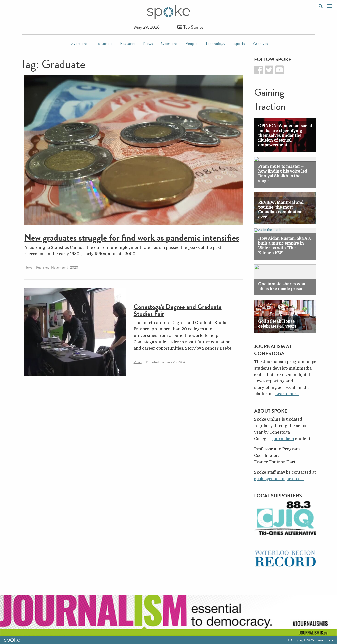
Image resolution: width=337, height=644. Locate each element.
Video (138, 362)
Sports (239, 43)
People (191, 43)
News (148, 43)
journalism (283, 439)
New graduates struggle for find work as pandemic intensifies (132, 237)
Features (128, 43)
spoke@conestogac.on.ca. (279, 479)
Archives (260, 43)
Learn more (287, 394)
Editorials (104, 43)
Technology (215, 43)
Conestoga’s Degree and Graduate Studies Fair (178, 310)
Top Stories (190, 27)
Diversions (78, 43)
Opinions (169, 43)
